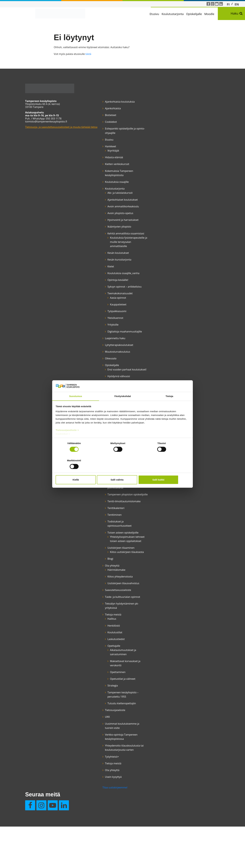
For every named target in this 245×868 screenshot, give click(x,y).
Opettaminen (108, 749)
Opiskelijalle (196, 14)
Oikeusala (101, 388)
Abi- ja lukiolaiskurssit (110, 193)
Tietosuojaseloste (105, 787)
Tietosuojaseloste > (67, 439)
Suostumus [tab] (76, 405)
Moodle (212, 14)
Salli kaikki (167, 471)
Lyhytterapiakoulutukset (109, 375)
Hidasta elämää (104, 157)
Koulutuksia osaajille (107, 182)
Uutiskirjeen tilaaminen (111, 612)
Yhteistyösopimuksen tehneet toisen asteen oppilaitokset (112, 601)
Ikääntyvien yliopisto (109, 235)
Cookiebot (101, 122)
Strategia (102, 762)
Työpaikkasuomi (107, 337)
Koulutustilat (105, 709)
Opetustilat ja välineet (112, 756)
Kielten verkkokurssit (107, 164)
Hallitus (102, 696)
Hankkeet (100, 147)
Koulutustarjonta (175, 14)
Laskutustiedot (106, 716)
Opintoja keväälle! (108, 301)
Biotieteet (100, 115)
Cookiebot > (63, 443)
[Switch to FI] (228, 4)
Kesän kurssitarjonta (109, 277)
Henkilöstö (104, 702)
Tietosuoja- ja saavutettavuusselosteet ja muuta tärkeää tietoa (55, 129)
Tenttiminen (104, 570)
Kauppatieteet (108, 330)
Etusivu (157, 14)
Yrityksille (103, 350)
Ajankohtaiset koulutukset (112, 200)
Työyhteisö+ (102, 838)
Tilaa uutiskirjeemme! (105, 848)
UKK (97, 794)
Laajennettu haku (105, 368)
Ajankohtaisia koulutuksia (110, 102)
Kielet (101, 283)
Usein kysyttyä (144, 115)
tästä (88, 54)
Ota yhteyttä (102, 634)
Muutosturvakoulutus (107, 382)
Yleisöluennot (105, 344)
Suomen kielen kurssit (110, 524)
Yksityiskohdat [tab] (122, 405)
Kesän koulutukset (108, 270)
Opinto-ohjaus (106, 484)
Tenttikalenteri (106, 563)
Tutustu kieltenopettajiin (112, 780)
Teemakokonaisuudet (110, 319)
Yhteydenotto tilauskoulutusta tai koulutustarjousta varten (109, 827)
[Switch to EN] (237, 4)
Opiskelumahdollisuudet (112, 506)
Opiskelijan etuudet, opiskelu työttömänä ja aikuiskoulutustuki (111, 495)
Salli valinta (123, 471)
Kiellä (77, 471)
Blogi (100, 627)
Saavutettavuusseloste (108, 663)
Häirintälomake (106, 638)
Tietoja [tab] (169, 405)
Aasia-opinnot (108, 323)
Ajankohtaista (103, 109)
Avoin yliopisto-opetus (110, 218)
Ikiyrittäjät (103, 151)
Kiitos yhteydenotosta (110, 645)
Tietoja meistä (103, 691)
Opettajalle (104, 722)
